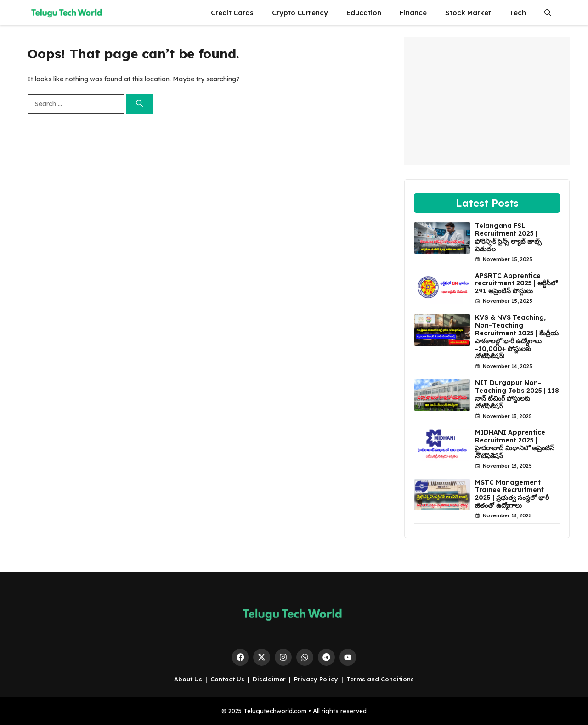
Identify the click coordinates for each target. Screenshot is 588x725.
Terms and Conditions (380, 679)
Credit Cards (232, 13)
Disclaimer (269, 679)
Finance (413, 13)
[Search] (139, 104)
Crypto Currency (300, 13)
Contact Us (227, 679)
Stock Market (468, 13)
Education (364, 13)
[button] (548, 13)
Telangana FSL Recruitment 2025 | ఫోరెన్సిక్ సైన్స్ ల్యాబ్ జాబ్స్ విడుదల (508, 237)
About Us (188, 679)
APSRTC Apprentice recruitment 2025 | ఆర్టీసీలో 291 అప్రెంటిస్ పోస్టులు (516, 283)
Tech (518, 13)
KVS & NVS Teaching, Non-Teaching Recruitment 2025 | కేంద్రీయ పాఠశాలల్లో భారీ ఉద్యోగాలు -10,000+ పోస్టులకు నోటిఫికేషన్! (517, 337)
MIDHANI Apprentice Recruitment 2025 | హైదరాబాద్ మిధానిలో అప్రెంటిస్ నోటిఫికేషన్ (515, 444)
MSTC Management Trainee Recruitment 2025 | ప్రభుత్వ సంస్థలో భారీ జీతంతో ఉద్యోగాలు (512, 494)
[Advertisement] (487, 101)
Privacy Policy (316, 679)
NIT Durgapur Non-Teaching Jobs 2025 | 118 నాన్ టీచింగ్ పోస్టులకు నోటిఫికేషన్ (517, 394)
